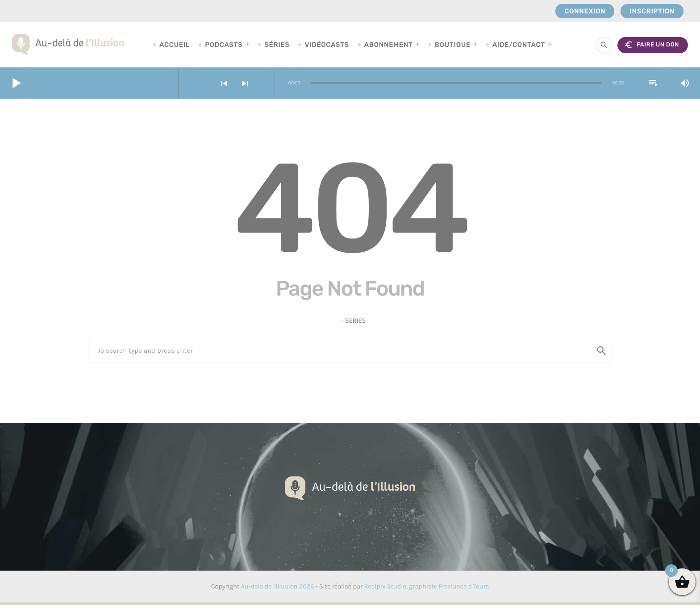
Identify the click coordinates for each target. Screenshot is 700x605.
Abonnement (389, 45)
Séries (277, 45)
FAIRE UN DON (652, 45)
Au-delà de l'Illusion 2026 (277, 586)
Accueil (175, 45)
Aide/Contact (519, 45)
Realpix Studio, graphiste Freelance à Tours (426, 586)
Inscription (652, 11)
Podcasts (224, 45)
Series (356, 321)
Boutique (453, 45)
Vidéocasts (327, 45)
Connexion (585, 11)
